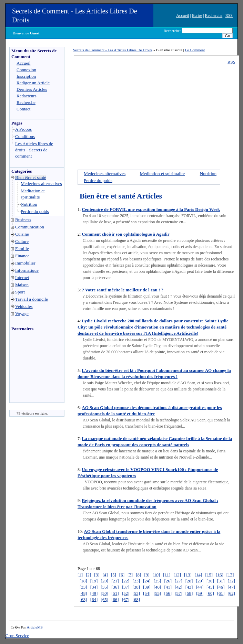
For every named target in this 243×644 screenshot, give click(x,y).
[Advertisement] (30, 369)
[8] (138, 575)
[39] (147, 587)
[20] (104, 581)
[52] (126, 593)
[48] (83, 593)
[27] (179, 581)
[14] (199, 575)
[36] (115, 587)
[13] (188, 575)
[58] (189, 593)
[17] (230, 575)
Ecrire (197, 15)
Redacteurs (27, 96)
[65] (104, 599)
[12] (177, 575)
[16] (220, 575)
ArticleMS (34, 627)
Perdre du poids (35, 211)
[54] (147, 593)
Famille (22, 249)
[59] (200, 593)
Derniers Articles (32, 89)
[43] (189, 587)
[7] (130, 575)
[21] (115, 581)
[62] (231, 593)
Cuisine (22, 234)
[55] (158, 593)
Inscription (26, 76)
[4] (105, 575)
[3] (97, 575)
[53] (136, 593)
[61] (221, 593)
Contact (23, 109)
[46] (221, 587)
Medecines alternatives (41, 184)
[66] (115, 599)
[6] (122, 575)
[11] (167, 575)
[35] (104, 587)
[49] (94, 593)
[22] (126, 581)
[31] (221, 581)
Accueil (183, 15)
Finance (22, 256)
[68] (136, 599)
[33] (83, 587)
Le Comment (195, 50)
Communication (30, 227)
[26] (168, 581)
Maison (22, 285)
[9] (147, 575)
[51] (115, 593)
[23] (136, 581)
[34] (94, 587)
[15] (209, 575)
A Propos (23, 129)
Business (23, 220)
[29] (200, 581)
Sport (20, 292)
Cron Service (17, 636)
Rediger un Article (33, 83)
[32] (231, 581)
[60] (210, 593)
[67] (126, 599)
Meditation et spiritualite (162, 174)
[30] (210, 581)
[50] (104, 593)
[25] (158, 581)
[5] (114, 575)
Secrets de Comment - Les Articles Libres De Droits (113, 50)
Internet (22, 277)
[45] (210, 587)
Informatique (27, 270)
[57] (179, 593)
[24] (147, 581)
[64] (94, 599)
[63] (83, 599)
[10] (156, 575)
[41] (168, 587)
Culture (22, 241)
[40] (158, 587)
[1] (80, 575)
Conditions (25, 136)
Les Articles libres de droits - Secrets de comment (34, 150)
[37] (126, 587)
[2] (88, 575)
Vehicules (24, 306)
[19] (94, 581)
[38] (136, 587)
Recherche (214, 15)
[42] (179, 587)
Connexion (26, 70)
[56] (168, 593)
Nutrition (29, 204)
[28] (189, 581)
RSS (229, 15)
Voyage (22, 314)
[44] (200, 587)
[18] (83, 581)
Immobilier (25, 263)
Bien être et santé (31, 177)
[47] (231, 587)
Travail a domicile (32, 299)
